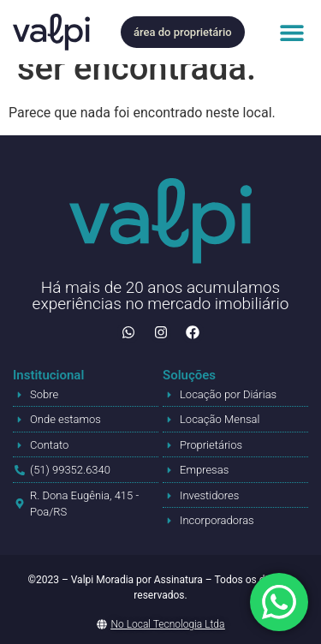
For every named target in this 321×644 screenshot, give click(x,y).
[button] (291, 32)
